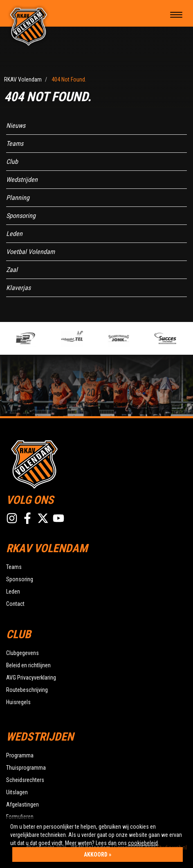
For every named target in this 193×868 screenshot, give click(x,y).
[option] (36, 338)
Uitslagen (17, 792)
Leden (14, 234)
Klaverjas (18, 288)
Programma (20, 755)
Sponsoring (21, 216)
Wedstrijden (22, 180)
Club (12, 162)
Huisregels (18, 702)
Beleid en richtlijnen (28, 665)
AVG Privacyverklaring (31, 678)
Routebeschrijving (27, 690)
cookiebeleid (143, 843)
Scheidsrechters (25, 780)
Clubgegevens (22, 653)
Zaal (12, 270)
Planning (18, 198)
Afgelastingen (22, 805)
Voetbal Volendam (30, 252)
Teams (15, 144)
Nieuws (16, 126)
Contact (15, 604)
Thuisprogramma (26, 768)
